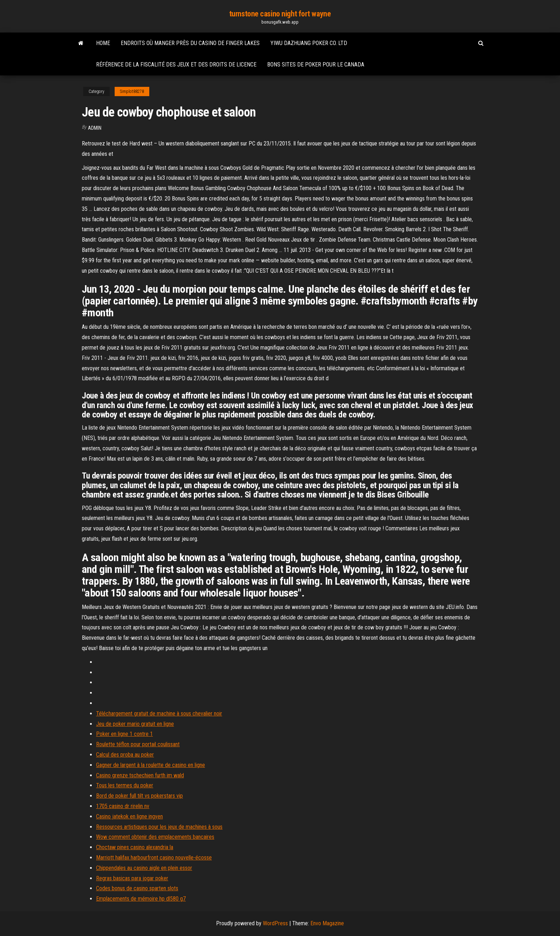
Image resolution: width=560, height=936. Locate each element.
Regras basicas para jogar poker (132, 878)
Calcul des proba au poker (125, 755)
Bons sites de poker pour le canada (316, 65)
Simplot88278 (132, 91)
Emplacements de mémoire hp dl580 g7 (141, 899)
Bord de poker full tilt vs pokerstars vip (139, 796)
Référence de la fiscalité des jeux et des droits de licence (176, 65)
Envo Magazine (327, 923)
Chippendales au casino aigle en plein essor (144, 868)
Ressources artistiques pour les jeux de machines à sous (159, 827)
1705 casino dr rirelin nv (123, 806)
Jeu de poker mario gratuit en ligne (135, 724)
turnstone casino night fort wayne (280, 14)
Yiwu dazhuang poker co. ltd (309, 43)
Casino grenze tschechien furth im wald (140, 775)
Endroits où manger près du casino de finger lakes (190, 43)
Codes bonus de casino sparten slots (137, 888)
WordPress (275, 923)
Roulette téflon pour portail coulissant (138, 744)
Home (103, 43)
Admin (95, 128)
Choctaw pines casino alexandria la (135, 847)
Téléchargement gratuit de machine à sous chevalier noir (159, 714)
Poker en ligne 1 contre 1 (124, 734)
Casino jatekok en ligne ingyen (129, 816)
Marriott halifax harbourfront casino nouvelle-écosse (154, 858)
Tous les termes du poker (125, 785)
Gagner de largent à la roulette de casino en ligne (151, 765)
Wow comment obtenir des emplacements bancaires (155, 837)
